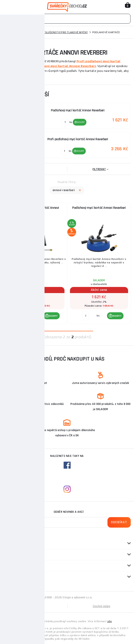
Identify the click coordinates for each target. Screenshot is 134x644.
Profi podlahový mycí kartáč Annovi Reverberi (35, 210)
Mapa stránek (35, 606)
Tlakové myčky (26, 32)
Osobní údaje (102, 606)
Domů (7, 32)
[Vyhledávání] (67, 19)
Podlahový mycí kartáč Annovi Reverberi (64, 66)
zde (110, 621)
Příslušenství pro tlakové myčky (64, 32)
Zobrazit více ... (15, 77)
